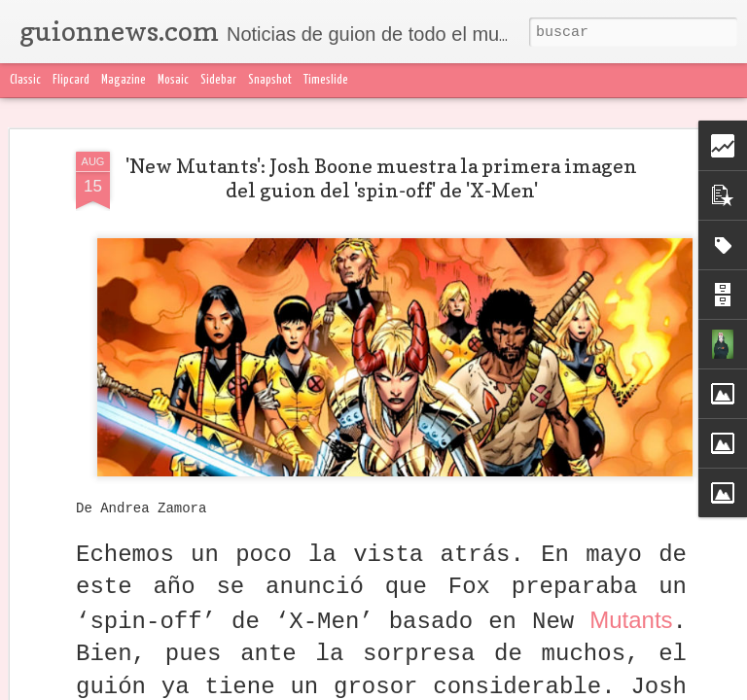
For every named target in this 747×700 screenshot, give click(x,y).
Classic (25, 80)
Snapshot (270, 80)
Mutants (631, 620)
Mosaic (173, 80)
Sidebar (218, 80)
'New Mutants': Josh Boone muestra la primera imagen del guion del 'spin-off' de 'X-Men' (381, 178)
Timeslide (326, 80)
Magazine (124, 80)
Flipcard (71, 80)
